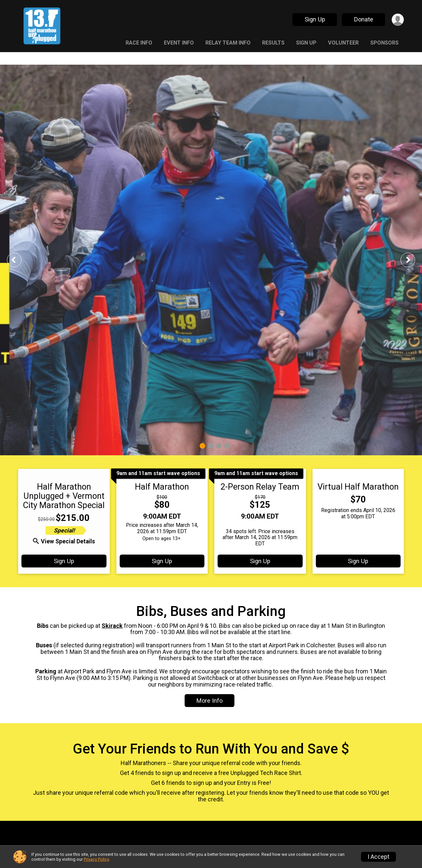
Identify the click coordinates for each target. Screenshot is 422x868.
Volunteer (343, 43)
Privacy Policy (96, 859)
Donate (364, 19)
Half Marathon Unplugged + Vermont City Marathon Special (64, 496)
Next (413, 260)
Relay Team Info (228, 43)
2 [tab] (211, 446)
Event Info (179, 43)
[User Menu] (398, 20)
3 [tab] (219, 446)
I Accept (378, 857)
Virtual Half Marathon (358, 487)
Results (273, 43)
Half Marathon (162, 487)
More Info (210, 701)
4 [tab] (227, 446)
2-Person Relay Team (260, 487)
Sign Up (315, 19)
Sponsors (384, 43)
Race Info (139, 43)
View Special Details (64, 541)
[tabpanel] (211, 260)
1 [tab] (202, 446)
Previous (19, 260)
